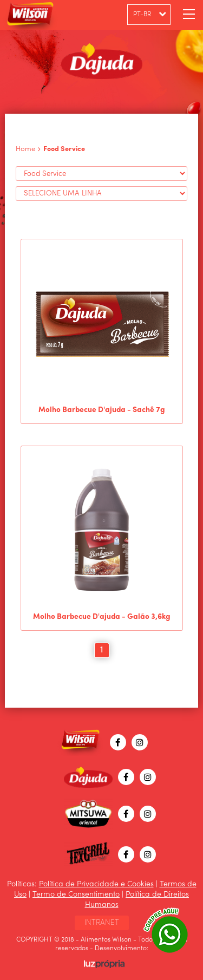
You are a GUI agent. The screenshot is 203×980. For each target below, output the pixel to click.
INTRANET (102, 923)
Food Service (64, 149)
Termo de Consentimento (76, 894)
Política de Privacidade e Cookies (96, 884)
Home (25, 149)
